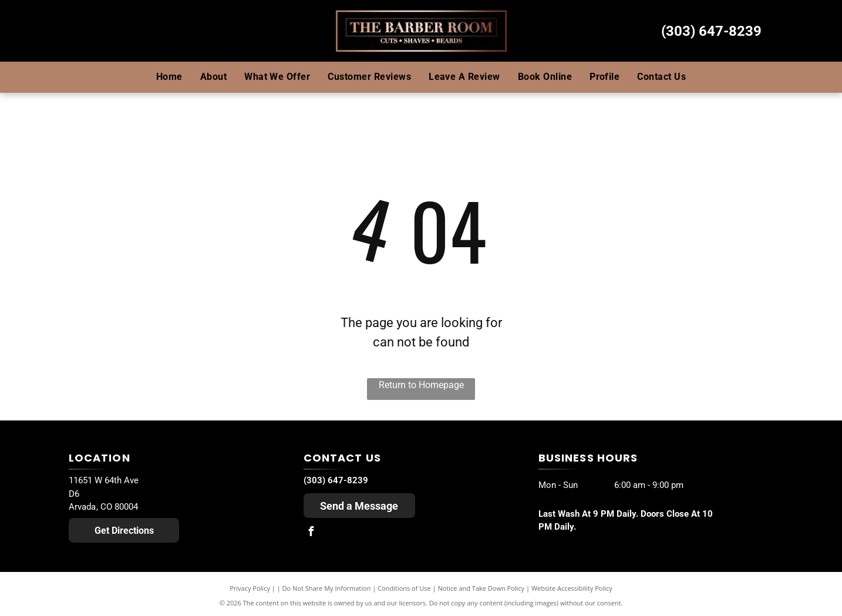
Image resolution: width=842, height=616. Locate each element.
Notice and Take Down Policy (481, 588)
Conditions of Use (404, 588)
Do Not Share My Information (327, 588)
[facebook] (311, 533)
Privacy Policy (250, 588)
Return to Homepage (421, 385)
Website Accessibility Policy (572, 588)
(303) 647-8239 (711, 31)
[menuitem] (169, 77)
